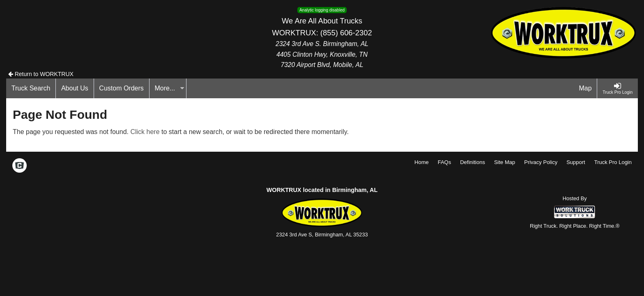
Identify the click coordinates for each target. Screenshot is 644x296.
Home (422, 162)
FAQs (445, 162)
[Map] (586, 88)
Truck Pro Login (613, 162)
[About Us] (75, 88)
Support (576, 162)
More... (169, 88)
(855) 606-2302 (346, 33)
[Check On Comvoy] (20, 166)
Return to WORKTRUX (41, 74)
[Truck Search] (31, 88)
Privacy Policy (541, 162)
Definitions (473, 162)
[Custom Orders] (122, 88)
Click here (145, 132)
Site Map (505, 162)
